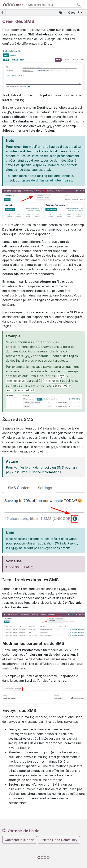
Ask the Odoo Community (59, 840)
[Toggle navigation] (3, 13)
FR (61, 13)
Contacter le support (20, 840)
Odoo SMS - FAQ (18, 567)
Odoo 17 (74, 13)
